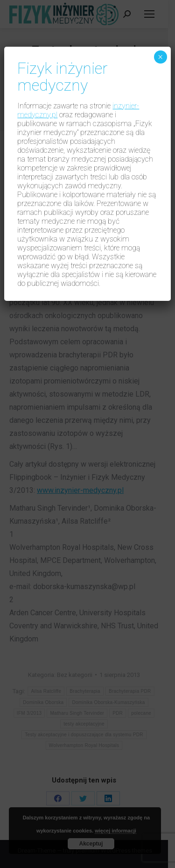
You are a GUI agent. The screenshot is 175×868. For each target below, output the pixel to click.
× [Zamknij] (160, 57)
